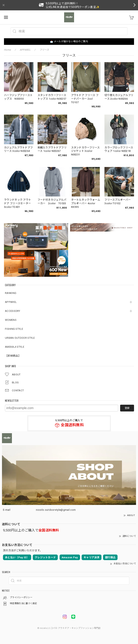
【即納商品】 (13, 356)
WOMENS (11, 320)
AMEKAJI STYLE (15, 347)
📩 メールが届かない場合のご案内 (69, 41)
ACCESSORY (13, 311)
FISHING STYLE (14, 329)
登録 (127, 408)
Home (7, 50)
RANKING (11, 293)
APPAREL (11, 302)
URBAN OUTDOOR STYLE (20, 338)
